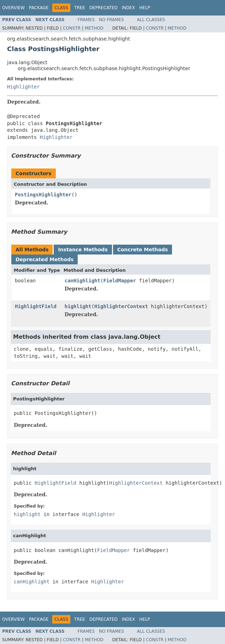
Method (94, 28)
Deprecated (103, 8)
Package (39, 8)
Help (145, 8)
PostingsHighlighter (43, 195)
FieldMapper (120, 281)
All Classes (151, 20)
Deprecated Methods (45, 259)
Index (129, 8)
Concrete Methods (143, 250)
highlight (78, 306)
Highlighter (23, 87)
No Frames (111, 20)
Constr (72, 28)
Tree (80, 8)
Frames (86, 20)
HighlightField (36, 306)
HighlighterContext (121, 306)
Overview (13, 8)
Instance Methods (83, 250)
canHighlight (82, 281)
